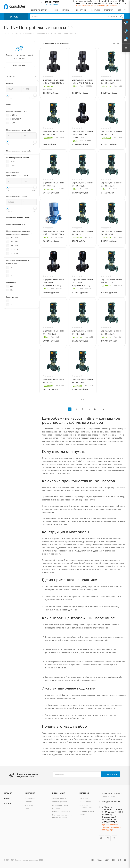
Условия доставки (60, 802)
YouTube (108, 838)
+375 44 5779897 (51, 2)
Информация (59, 793)
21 (95, 409)
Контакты (29, 805)
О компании (30, 798)
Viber (114, 838)
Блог (27, 809)
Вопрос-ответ (85, 802)
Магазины (84, 798)
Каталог (8, 793)
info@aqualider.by (111, 802)
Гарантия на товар (60, 805)
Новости (28, 802)
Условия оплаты (59, 798)
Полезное (84, 793)
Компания (30, 793)
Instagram (101, 838)
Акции (7, 798)
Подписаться (111, 774)
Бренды (7, 803)
